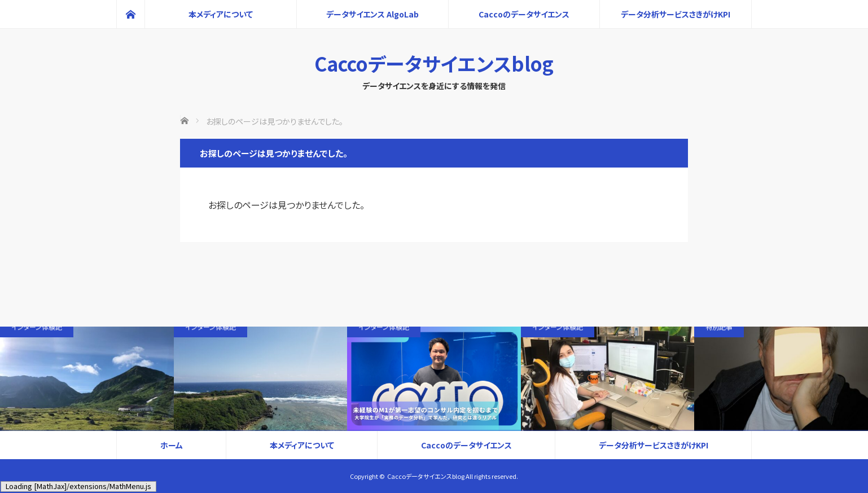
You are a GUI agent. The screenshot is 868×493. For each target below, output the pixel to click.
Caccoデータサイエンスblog (434, 63)
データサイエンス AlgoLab (372, 14)
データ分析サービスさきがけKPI (676, 14)
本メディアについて (221, 14)
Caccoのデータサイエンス (524, 14)
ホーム (172, 445)
